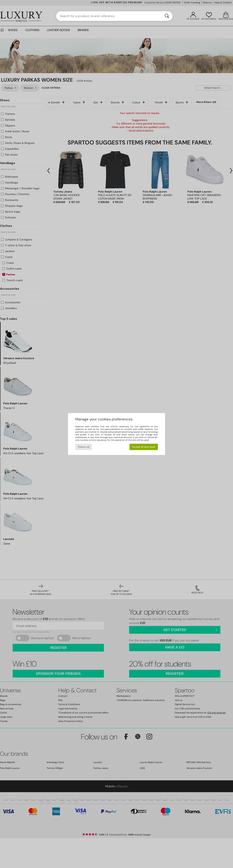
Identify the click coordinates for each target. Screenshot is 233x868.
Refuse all (84, 447)
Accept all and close (144, 447)
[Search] (167, 16)
